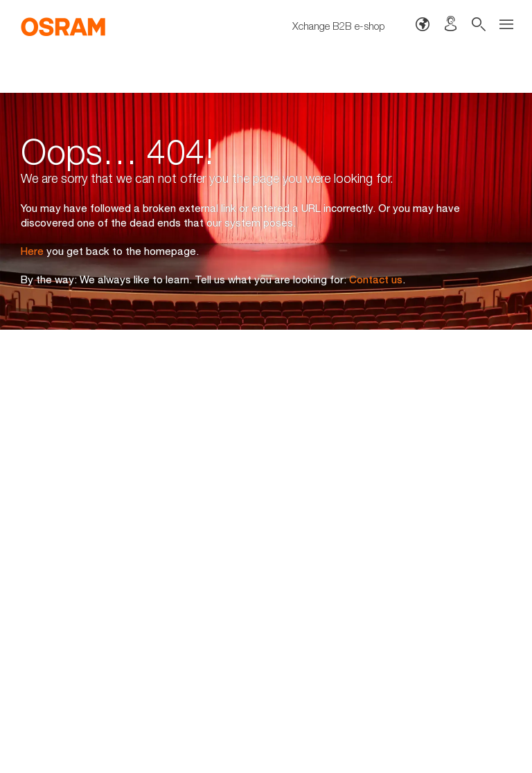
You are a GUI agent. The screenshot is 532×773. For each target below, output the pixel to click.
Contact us (376, 279)
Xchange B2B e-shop (339, 26)
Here (32, 251)
